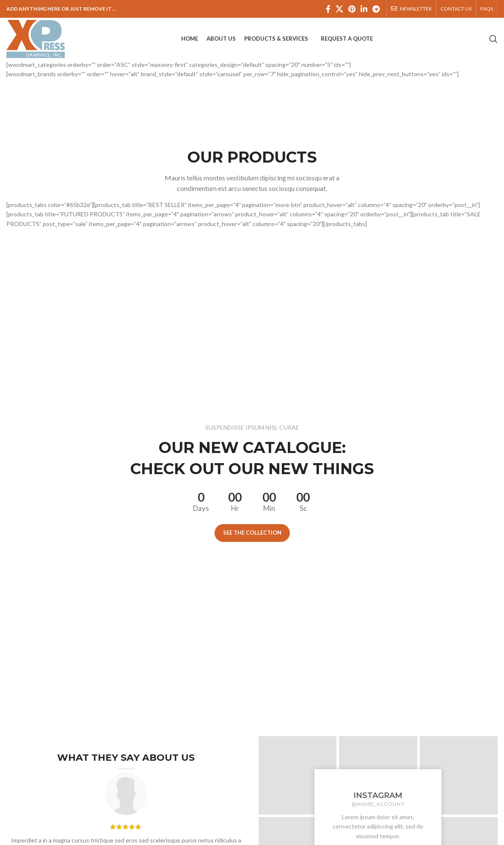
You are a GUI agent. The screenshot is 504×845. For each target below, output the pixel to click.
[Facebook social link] (328, 9)
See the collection (252, 533)
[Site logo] (36, 38)
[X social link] (339, 9)
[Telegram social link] (376, 9)
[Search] (493, 39)
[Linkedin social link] (364, 9)
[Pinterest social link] (352, 9)
